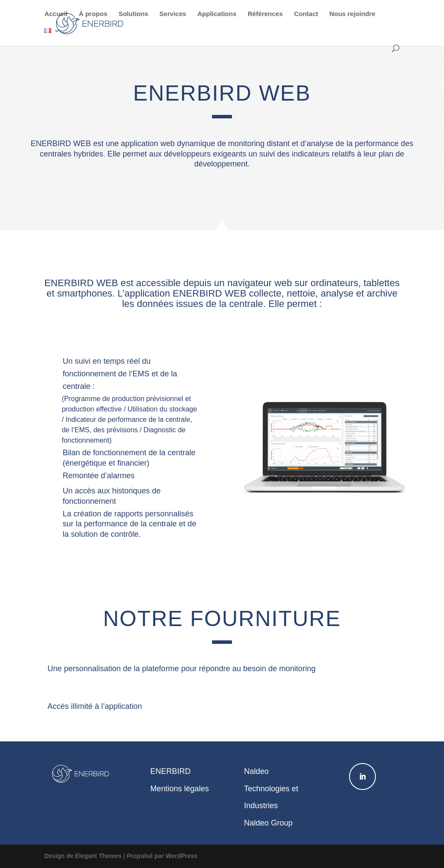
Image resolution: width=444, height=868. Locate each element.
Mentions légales (180, 789)
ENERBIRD (171, 771)
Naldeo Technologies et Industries (271, 788)
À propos (93, 14)
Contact (306, 14)
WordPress (182, 856)
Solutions (133, 14)
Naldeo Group (268, 823)
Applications (217, 14)
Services (173, 14)
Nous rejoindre (353, 14)
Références (265, 14)
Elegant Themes (98, 856)
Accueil (56, 14)
